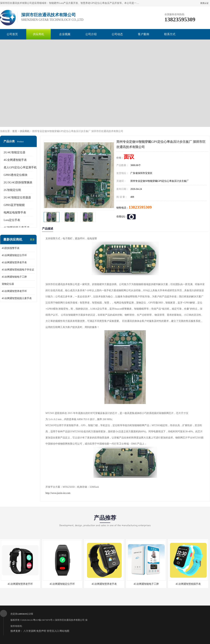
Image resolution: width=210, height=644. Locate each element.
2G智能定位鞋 (12, 190)
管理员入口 (53, 631)
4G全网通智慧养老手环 (14, 291)
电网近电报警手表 (15, 212)
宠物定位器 (8, 284)
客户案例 (143, 34)
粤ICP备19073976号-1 (44, 620)
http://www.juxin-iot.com (58, 493)
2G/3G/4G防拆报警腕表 (18, 182)
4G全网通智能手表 (15, 160)
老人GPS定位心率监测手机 (20, 167)
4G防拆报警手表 (11, 248)
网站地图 (64, 631)
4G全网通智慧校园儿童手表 (17, 298)
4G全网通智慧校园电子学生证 (18, 270)
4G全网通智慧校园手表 (188, 584)
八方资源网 (30, 631)
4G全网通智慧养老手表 (14, 262)
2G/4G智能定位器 (15, 152)
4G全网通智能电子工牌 (14, 277)
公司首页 (12, 34)
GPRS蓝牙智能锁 (14, 205)
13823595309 (140, 207)
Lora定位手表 (12, 220)
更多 (32, 240)
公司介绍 (91, 34)
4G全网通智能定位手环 (14, 255)
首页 (15, 131)
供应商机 (38, 34)
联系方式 (170, 34)
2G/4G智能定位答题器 (17, 197)
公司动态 (117, 34)
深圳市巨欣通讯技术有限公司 (70, 620)
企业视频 (65, 34)
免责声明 (41, 631)
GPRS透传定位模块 (16, 175)
